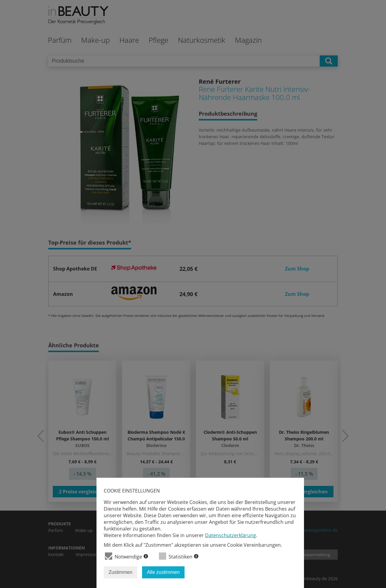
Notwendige (127, 556)
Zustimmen (120, 572)
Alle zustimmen (163, 572)
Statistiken (179, 556)
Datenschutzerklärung (231, 535)
